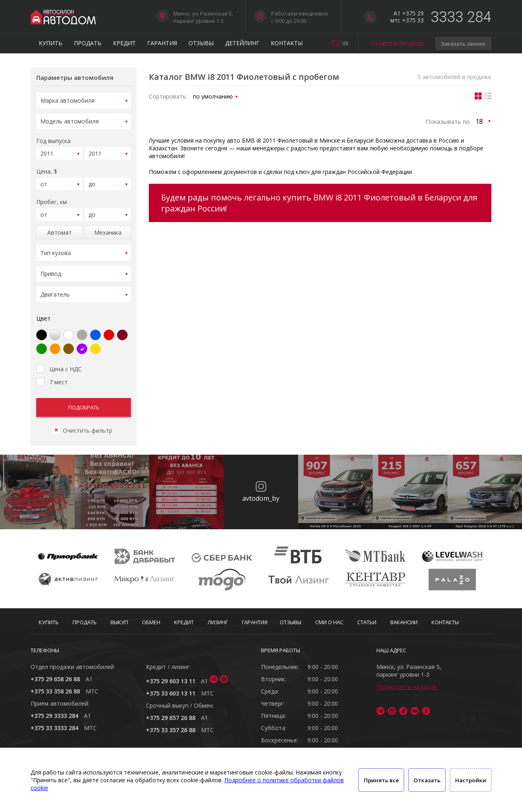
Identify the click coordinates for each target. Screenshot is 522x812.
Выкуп (119, 622)
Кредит (124, 43)
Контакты (287, 43)
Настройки (471, 780)
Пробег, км (52, 197)
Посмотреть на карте (407, 687)
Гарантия (162, 43)
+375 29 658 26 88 (55, 679)
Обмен (151, 622)
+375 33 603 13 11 (171, 693)
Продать (88, 43)
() (345, 43)
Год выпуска (53, 138)
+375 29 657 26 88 (171, 718)
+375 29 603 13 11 (171, 681)
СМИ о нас (329, 622)
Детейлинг (242, 43)
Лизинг (218, 622)
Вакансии (404, 622)
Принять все (381, 780)
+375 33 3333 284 (54, 728)
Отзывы (201, 43)
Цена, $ (47, 168)
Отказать (427, 780)
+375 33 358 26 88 (55, 691)
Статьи (367, 622)
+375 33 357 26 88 (171, 730)
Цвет (43, 309)
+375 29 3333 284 (54, 716)
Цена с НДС (59, 358)
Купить (51, 43)
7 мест (52, 371)
